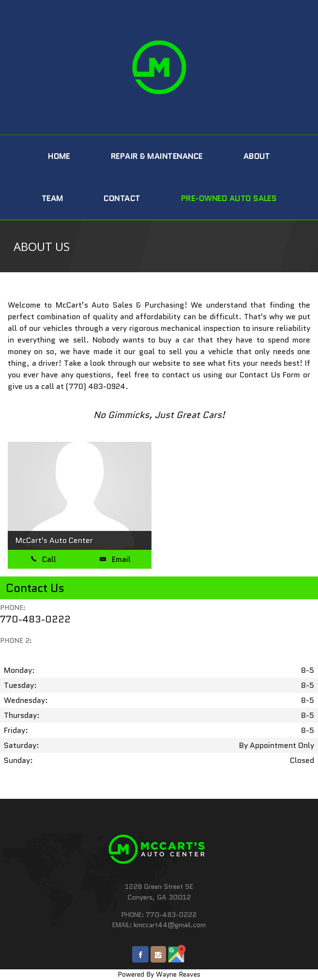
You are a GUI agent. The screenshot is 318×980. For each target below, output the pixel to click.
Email (115, 559)
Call (44, 559)
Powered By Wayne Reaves (159, 974)
